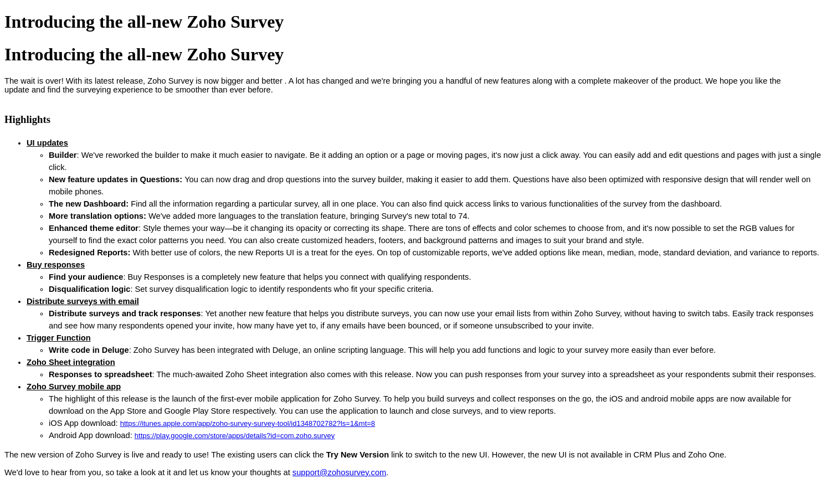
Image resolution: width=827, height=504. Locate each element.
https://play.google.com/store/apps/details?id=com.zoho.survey (235, 436)
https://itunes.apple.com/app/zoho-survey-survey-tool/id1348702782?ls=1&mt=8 (248, 423)
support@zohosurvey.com (339, 472)
